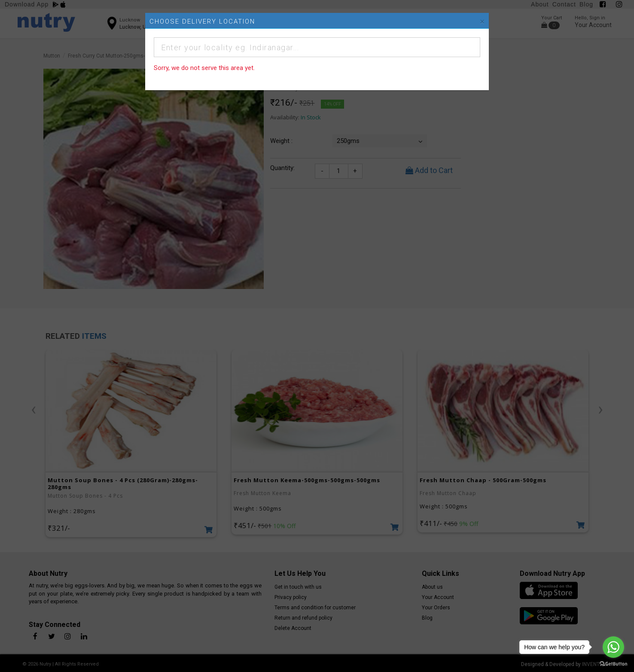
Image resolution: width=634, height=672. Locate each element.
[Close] (482, 22)
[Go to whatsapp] (613, 647)
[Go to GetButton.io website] (613, 663)
